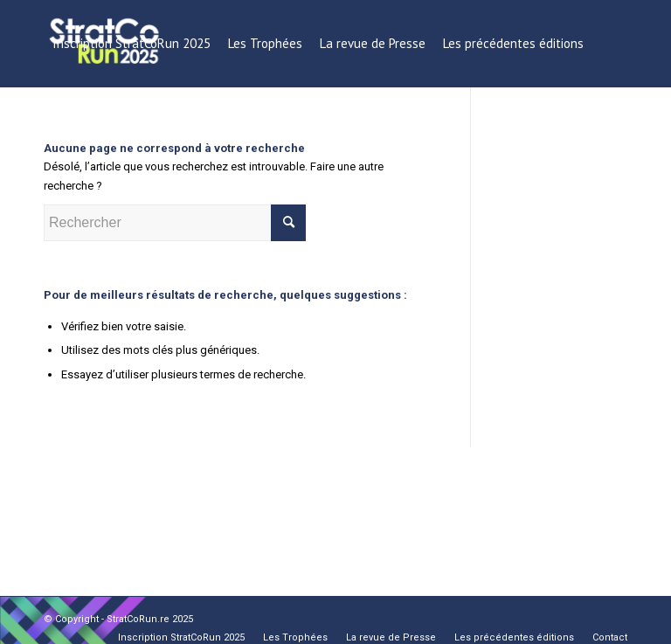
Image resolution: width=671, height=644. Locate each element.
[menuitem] (131, 44)
